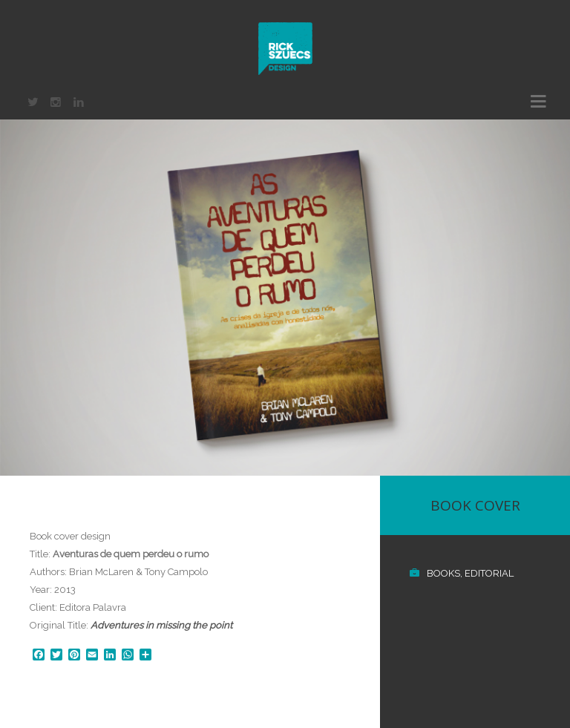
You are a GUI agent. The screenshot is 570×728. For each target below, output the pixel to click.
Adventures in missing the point (161, 625)
